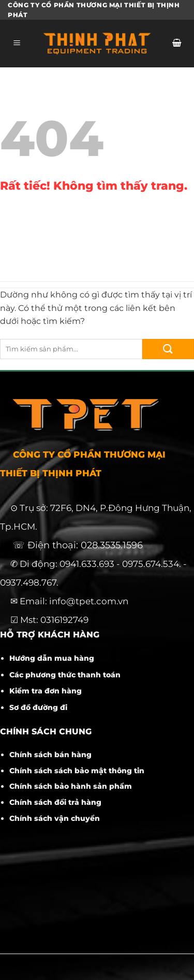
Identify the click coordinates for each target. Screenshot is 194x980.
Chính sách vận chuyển (55, 818)
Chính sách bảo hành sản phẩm (71, 786)
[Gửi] (168, 349)
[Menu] (17, 44)
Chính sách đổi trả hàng (55, 802)
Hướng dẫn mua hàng (52, 658)
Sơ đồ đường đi (38, 707)
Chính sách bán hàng (50, 755)
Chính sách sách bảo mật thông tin (77, 771)
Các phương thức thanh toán (65, 675)
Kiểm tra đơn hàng (46, 691)
